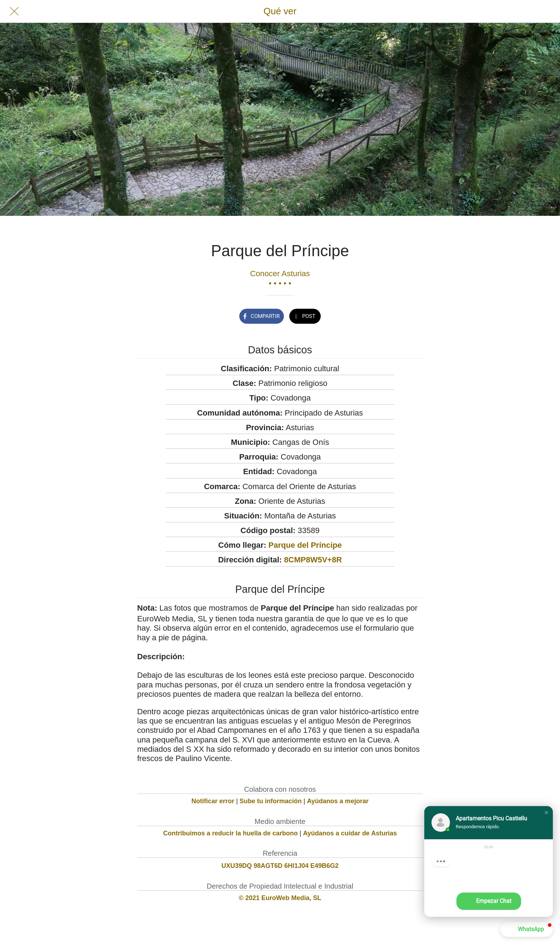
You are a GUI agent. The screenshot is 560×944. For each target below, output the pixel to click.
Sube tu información (271, 801)
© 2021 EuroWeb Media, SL (280, 898)
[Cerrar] (14, 11)
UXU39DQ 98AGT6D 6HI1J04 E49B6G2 (280, 866)
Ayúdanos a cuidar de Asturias (350, 833)
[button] (546, 813)
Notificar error (213, 801)
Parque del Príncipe (305, 545)
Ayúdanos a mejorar (338, 801)
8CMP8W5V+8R (313, 560)
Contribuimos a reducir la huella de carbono (231, 833)
